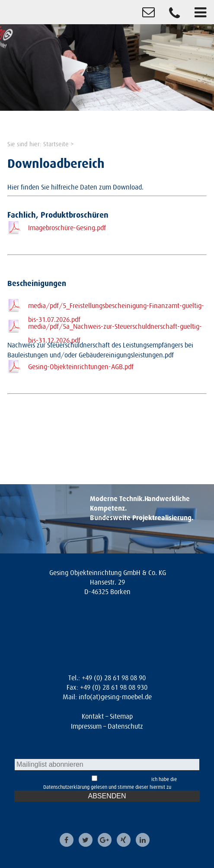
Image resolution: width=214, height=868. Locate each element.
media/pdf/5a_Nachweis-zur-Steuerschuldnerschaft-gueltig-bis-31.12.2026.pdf (115, 328)
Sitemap (121, 716)
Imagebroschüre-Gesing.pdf (67, 228)
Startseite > (59, 144)
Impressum (86, 726)
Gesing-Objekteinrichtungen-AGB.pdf (81, 366)
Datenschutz (125, 726)
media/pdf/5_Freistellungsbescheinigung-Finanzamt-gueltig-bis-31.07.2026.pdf (116, 307)
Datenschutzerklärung (66, 787)
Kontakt (93, 716)
